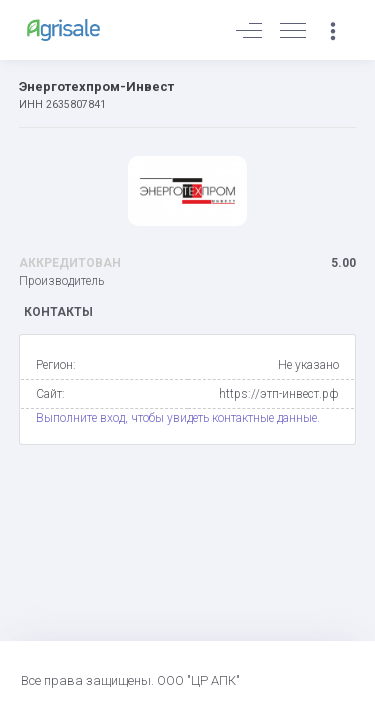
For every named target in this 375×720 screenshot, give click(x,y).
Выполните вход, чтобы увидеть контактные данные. (178, 418)
